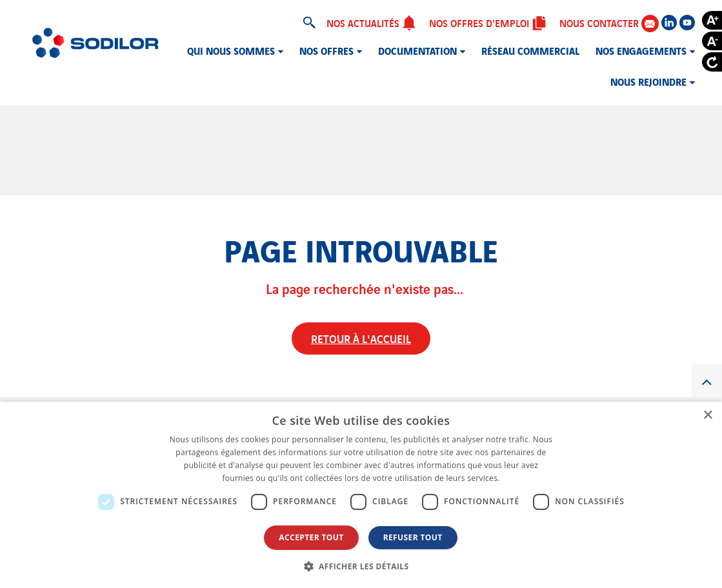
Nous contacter (609, 23)
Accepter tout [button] (311, 537)
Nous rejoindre (648, 81)
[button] (361, 566)
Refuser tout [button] (413, 537)
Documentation (417, 50)
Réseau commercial (530, 50)
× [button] (707, 416)
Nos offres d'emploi (487, 23)
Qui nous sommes (231, 50)
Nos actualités (371, 23)
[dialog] (361, 495)
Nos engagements (641, 50)
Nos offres (326, 50)
